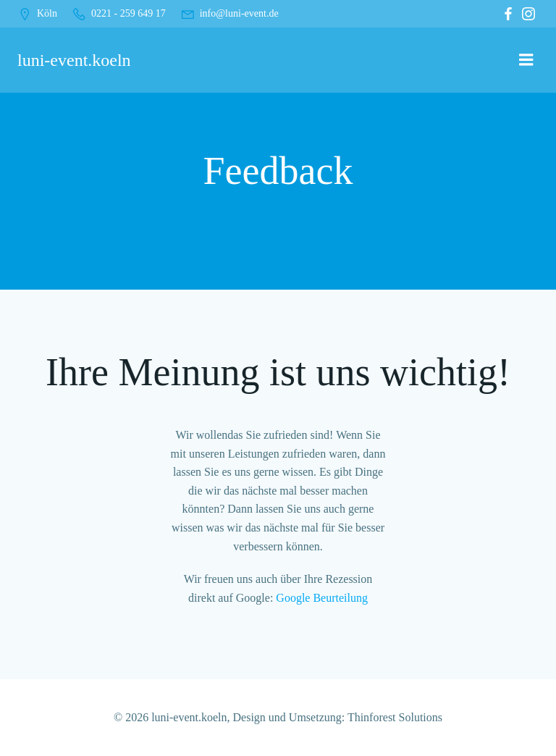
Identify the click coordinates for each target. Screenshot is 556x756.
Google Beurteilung (322, 598)
